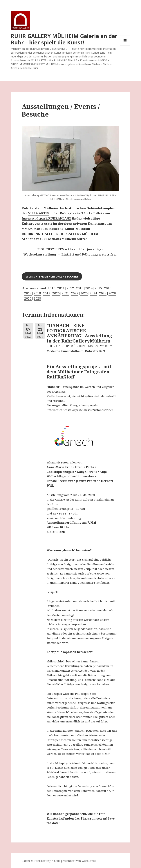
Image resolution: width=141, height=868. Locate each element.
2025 (103, 293)
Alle (25, 288)
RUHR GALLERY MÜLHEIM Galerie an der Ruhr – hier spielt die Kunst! (64, 39)
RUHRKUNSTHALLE (37, 234)
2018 (37, 293)
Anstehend (38, 288)
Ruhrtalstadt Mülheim (40, 208)
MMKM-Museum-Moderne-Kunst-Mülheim (56, 229)
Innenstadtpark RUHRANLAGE (46, 218)
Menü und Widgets (125, 45)
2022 (75, 293)
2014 (89, 288)
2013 (80, 288)
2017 (28, 293)
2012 (70, 288)
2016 (108, 288)
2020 (56, 293)
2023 (84, 293)
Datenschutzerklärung (36, 861)
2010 (52, 288)
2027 (28, 298)
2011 (61, 288)
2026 (112, 293)
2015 (98, 288)
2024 (93, 293)
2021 (65, 293)
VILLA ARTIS (38, 213)
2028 (37, 298)
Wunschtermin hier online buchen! (52, 277)
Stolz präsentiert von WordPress (75, 861)
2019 (47, 293)
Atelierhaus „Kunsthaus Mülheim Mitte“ (54, 239)
